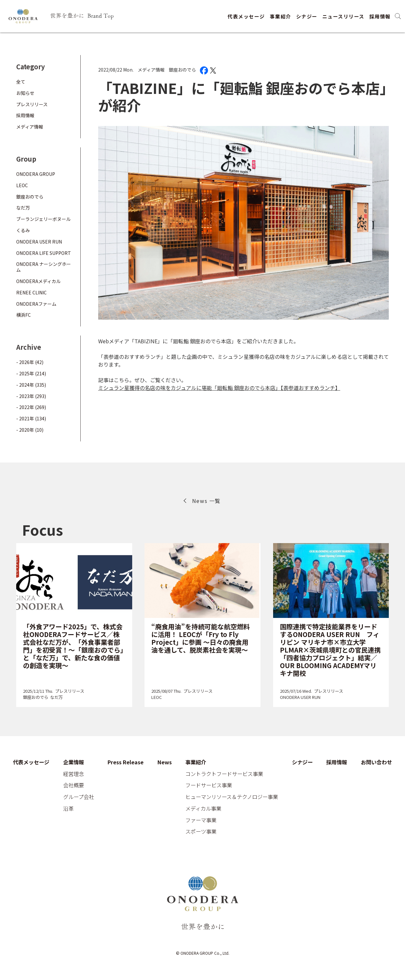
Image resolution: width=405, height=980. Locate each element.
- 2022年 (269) (31, 407)
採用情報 (380, 16)
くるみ (23, 230)
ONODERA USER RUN (39, 242)
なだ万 (23, 208)
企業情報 (74, 762)
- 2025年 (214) (31, 373)
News (165, 762)
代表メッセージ (246, 16)
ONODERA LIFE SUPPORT (44, 253)
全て (21, 82)
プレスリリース (32, 104)
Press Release (126, 762)
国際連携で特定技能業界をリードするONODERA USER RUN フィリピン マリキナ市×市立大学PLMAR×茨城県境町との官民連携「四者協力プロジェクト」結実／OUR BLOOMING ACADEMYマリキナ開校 (330, 650)
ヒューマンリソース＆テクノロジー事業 (232, 797)
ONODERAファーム (36, 304)
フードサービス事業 (209, 785)
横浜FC (23, 315)
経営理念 (74, 774)
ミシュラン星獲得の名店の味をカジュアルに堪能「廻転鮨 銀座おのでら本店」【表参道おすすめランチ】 (219, 388)
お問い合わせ (376, 762)
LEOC (22, 185)
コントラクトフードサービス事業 (224, 774)
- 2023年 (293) (31, 396)
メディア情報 (151, 70)
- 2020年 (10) (30, 430)
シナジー (307, 16)
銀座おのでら (182, 70)
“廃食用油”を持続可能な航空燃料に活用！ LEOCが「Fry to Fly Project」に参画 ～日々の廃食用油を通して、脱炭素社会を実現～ (201, 638)
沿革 (68, 809)
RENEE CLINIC (31, 292)
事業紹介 (281, 16)
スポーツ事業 (201, 832)
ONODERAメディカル (38, 281)
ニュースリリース (343, 16)
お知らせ (25, 93)
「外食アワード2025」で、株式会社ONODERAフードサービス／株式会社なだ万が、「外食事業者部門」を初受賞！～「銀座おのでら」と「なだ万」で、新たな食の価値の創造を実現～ (73, 646)
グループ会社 (79, 797)
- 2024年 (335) (31, 385)
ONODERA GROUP (36, 174)
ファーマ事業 (201, 820)
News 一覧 (206, 501)
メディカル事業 (203, 809)
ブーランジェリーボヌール (43, 219)
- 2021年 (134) (31, 418)
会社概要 (74, 785)
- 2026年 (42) (30, 362)
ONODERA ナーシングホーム (44, 267)
